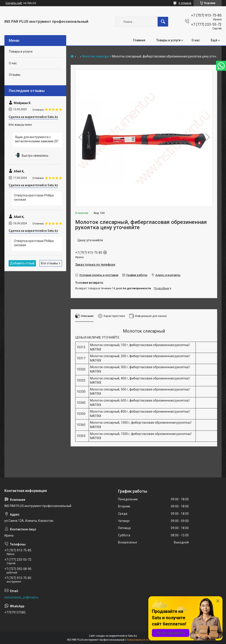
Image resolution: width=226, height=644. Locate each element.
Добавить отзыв (22, 263)
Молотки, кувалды (95, 56)
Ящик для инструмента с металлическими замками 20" (37, 139)
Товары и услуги (168, 40)
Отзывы (15, 75)
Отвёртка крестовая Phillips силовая (34, 198)
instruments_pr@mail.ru (21, 597)
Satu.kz (133, 636)
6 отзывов (185, 3)
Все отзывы (49, 263)
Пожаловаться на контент (143, 640)
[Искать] (163, 22)
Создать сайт (14, 3)
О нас (196, 40)
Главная (139, 40)
